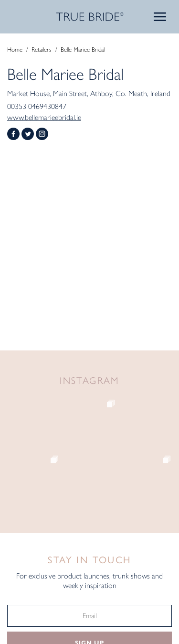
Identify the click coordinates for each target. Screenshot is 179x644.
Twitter (28, 134)
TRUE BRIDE (89, 17)
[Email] (89, 616)
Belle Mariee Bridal (83, 49)
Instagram (42, 134)
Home (15, 49)
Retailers (42, 49)
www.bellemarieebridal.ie (44, 117)
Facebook (13, 134)
